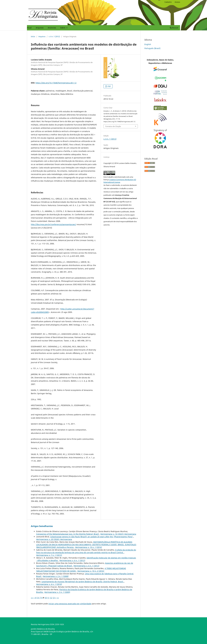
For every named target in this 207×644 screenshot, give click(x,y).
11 (48, 598)
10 (46, 598)
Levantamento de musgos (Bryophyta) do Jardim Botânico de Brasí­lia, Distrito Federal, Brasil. (83, 582)
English (148, 44)
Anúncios (52, 28)
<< (32, 598)
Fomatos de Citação (113, 126)
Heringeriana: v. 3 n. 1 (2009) (57, 592)
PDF (109, 86)
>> (58, 598)
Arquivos (40, 28)
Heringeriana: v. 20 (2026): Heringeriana (54, 539)
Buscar (174, 28)
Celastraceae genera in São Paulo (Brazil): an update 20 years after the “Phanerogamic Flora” (92, 537)
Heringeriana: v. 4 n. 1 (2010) (49, 584)
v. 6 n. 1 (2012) (54, 36)
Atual (29, 28)
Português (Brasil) (152, 48)
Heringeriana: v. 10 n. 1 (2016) (89, 547)
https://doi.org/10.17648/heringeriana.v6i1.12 (56, 83)
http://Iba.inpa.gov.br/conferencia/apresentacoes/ (53, 224)
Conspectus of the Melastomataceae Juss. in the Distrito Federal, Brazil (68, 534)
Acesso (177, 2)
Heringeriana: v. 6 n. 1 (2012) (72, 560)
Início (33, 36)
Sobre (63, 28)
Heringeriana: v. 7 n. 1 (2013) (49, 555)
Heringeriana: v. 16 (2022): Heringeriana (118, 534)
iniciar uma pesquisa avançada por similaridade (70, 604)
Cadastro (168, 2)
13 (54, 598)
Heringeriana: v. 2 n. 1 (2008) (56, 576)
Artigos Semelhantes (42, 526)
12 (51, 598)
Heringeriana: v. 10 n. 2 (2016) (91, 571)
